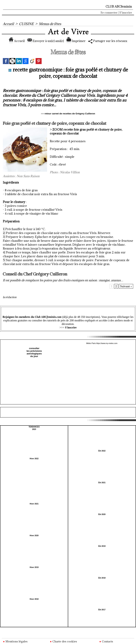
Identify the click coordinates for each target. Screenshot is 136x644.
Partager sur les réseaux (108, 41)
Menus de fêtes (50, 24)
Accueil (8, 24)
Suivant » (126, 286)
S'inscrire (126, 13)
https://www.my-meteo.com (107, 343)
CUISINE (26, 24)
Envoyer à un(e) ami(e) (46, 41)
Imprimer (76, 41)
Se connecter (109, 13)
